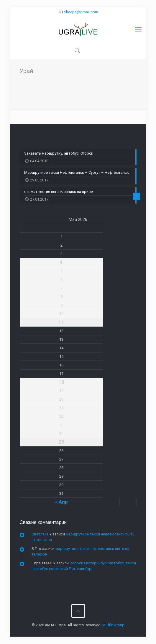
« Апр (61, 502)
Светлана (40, 534)
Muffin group (113, 625)
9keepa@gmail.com (81, 12)
